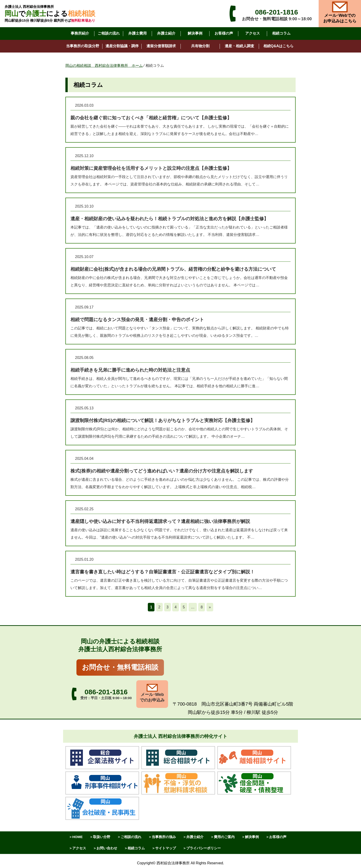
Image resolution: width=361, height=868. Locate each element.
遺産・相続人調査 (239, 46)
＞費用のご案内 (223, 837)
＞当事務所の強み (162, 837)
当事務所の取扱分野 (83, 46)
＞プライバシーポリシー (202, 848)
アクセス (253, 33)
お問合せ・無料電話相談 (120, 667)
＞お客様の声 (276, 837)
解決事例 (195, 33)
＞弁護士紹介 (193, 837)
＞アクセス (77, 848)
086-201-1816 (277, 12)
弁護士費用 (137, 33)
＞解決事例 (250, 837)
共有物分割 (200, 46)
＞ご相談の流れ (129, 837)
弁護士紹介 (166, 33)
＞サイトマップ (164, 848)
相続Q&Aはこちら (279, 46)
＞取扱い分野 (100, 837)
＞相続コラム (134, 848)
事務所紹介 (80, 33)
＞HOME (76, 837)
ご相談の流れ (109, 33)
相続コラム (281, 33)
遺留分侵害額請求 (161, 46)
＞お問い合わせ (105, 848)
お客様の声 (224, 33)
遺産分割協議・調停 (122, 46)
